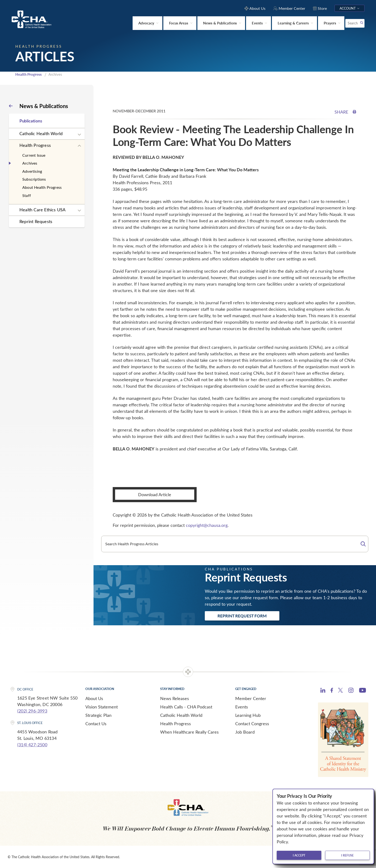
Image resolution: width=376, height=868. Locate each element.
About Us (94, 698)
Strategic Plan (98, 715)
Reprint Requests (36, 221)
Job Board (245, 732)
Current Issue (34, 155)
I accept (299, 855)
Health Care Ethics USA (42, 210)
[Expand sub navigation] (79, 135)
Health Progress (29, 74)
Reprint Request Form (242, 616)
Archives (30, 163)
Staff (27, 195)
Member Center (251, 698)
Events (242, 707)
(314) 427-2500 (32, 745)
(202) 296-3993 (32, 711)
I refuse (347, 855)
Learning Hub (248, 715)
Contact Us (96, 724)
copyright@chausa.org (207, 525)
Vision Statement (102, 707)
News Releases (175, 698)
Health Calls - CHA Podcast (186, 707)
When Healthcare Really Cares (189, 732)
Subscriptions (34, 179)
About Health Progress (42, 187)
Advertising (32, 171)
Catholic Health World (41, 133)
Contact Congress (252, 724)
